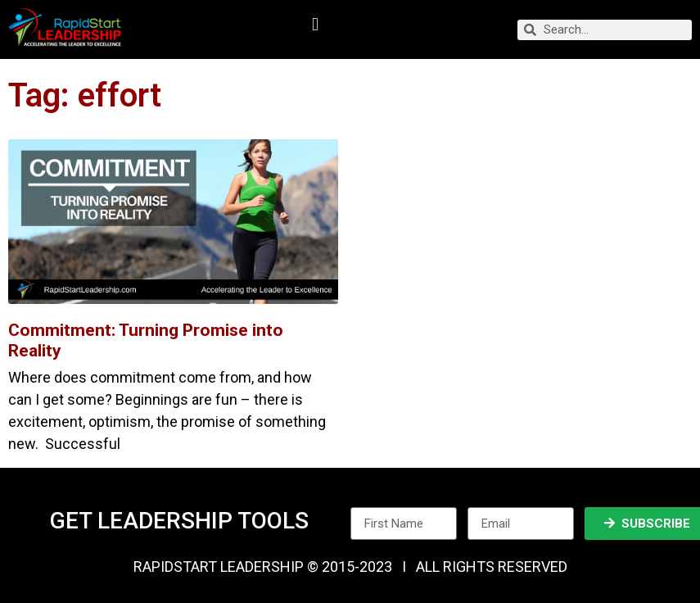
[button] (315, 25)
